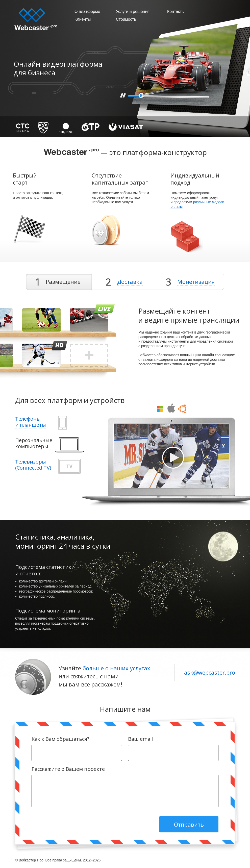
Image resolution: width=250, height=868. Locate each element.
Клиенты (83, 19)
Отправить (189, 824)
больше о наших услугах (116, 668)
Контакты (176, 11)
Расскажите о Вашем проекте (125, 769)
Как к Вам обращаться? (77, 739)
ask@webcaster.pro (210, 672)
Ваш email (173, 739)
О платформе (87, 11)
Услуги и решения (133, 11)
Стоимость (126, 19)
